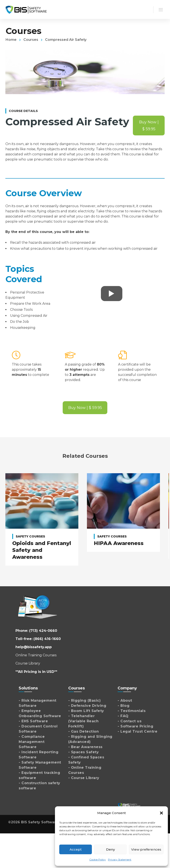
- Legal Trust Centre (137, 731)
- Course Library (84, 778)
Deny (110, 849)
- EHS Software (33, 721)
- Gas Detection (84, 731)
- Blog (124, 706)
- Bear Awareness (85, 747)
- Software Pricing (135, 726)
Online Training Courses (36, 655)
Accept (76, 849)
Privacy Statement (120, 860)
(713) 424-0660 (43, 631)
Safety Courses (30, 536)
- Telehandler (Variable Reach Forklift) (83, 721)
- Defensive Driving (87, 706)
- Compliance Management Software (32, 742)
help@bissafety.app (34, 647)
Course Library (28, 663)
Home (11, 40)
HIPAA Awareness (119, 543)
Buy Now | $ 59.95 (149, 126)
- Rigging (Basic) (85, 700)
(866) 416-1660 (47, 639)
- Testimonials (132, 711)
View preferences (146, 849)
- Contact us (130, 721)
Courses (31, 40)
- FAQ (123, 716)
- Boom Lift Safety (86, 711)
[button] (161, 813)
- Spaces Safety (84, 752)
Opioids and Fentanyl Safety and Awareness (42, 550)
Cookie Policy (98, 860)
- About (125, 700)
